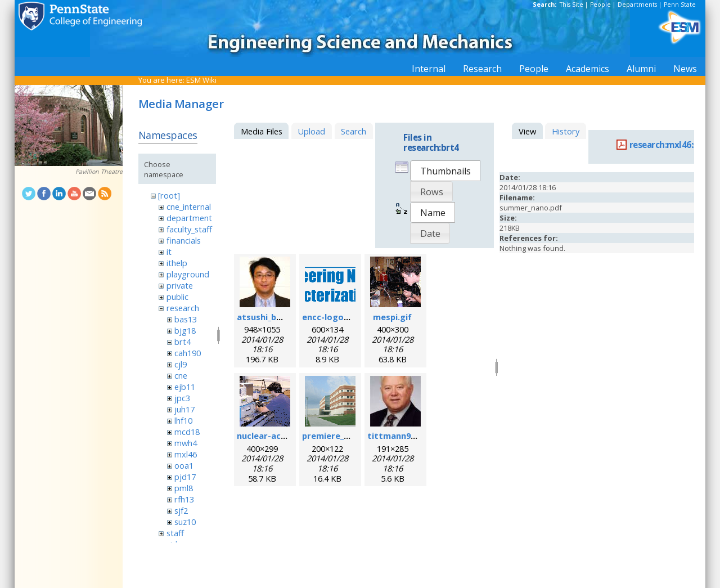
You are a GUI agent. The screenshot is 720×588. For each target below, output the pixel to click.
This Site (571, 5)
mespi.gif (392, 317)
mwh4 (186, 443)
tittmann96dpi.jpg (405, 436)
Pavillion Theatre (99, 172)
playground (188, 274)
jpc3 (182, 398)
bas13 (186, 319)
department (189, 218)
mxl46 (186, 454)
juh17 (184, 409)
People (600, 5)
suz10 (185, 522)
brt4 (183, 342)
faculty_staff (189, 229)
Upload (311, 131)
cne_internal (189, 207)
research (183, 308)
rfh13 (184, 499)
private (180, 285)
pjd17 (185, 477)
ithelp (177, 263)
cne (181, 375)
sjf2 (181, 510)
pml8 (184, 488)
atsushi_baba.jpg (272, 317)
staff (175, 533)
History (566, 131)
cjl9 (181, 364)
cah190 (188, 353)
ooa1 (184, 465)
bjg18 (185, 330)
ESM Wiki (201, 80)
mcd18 (187, 432)
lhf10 (183, 420)
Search (354, 131)
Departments (637, 5)
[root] (169, 195)
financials (184, 240)
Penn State (680, 5)
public (177, 297)
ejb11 (185, 387)
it (169, 252)
